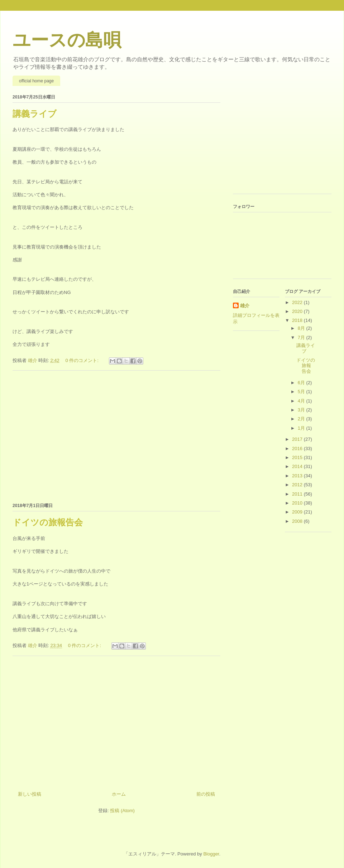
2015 (298, 457)
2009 (298, 512)
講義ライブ (35, 114)
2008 (298, 521)
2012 (298, 485)
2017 (298, 439)
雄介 (245, 306)
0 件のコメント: (82, 360)
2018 (298, 320)
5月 (302, 392)
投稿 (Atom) (122, 811)
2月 (302, 419)
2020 (298, 311)
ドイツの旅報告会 (48, 522)
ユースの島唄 (67, 40)
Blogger (211, 854)
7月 (302, 337)
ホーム (119, 794)
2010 (298, 503)
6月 (302, 383)
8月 (302, 328)
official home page (36, 81)
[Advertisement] (116, 435)
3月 (302, 410)
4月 (302, 401)
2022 (298, 302)
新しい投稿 (30, 794)
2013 (298, 476)
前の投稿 (206, 794)
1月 (302, 428)
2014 (298, 466)
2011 (298, 494)
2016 (298, 449)
